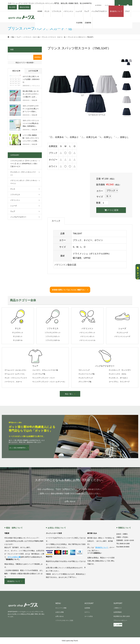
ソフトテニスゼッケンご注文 (64, 620)
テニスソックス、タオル (117, 374)
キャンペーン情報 (61, 608)
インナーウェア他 (39, 374)
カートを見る (89, 616)
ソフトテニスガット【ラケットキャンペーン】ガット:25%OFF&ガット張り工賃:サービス (24, 163)
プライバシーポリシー (120, 620)
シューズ (79, 11)
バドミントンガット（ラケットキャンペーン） (24, 182)
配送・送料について (14, 528)
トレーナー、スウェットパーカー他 (45, 370)
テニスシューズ (122, 333)
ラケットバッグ (84, 370)
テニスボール (18, 340)
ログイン (87, 612)
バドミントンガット (87, 336)
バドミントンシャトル (87, 340)
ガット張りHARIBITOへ (18, 448)
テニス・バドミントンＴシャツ (16, 378)
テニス (47, 11)
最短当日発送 (25, 8)
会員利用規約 (118, 612)
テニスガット (18, 336)
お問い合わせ (70, 501)
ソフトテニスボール (53, 340)
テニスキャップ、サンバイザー (120, 370)
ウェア (87, 11)
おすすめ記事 (33, 71)
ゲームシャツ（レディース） (15, 374)
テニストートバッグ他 (86, 374)
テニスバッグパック (86, 378)
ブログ (127, 11)
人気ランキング (138, 272)
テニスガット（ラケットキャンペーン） (23, 173)
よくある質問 (118, 625)
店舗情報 (88, 23)
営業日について (125, 528)
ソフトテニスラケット (53, 333)
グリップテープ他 (85, 382)
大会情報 (79, 23)
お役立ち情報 (60, 612)
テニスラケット (18, 333)
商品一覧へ (69, 394)
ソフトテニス (56, 11)
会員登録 (87, 608)
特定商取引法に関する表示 (122, 616)
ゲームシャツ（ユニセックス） (16, 370)
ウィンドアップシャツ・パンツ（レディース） (49, 382)
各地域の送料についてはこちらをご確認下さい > (70, 290)
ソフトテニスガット (53, 336)
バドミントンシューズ (122, 336)
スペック (56, 221)
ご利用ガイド (118, 608)
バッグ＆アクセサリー (99, 11)
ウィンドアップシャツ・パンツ (44, 378)
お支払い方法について (57, 528)
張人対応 (12, 8)
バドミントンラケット (87, 333)
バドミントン (68, 11)
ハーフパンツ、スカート (13, 382)
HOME (40, 11)
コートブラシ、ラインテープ (119, 382)
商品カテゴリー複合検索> (25, 63)
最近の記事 (16, 71)
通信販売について (116, 11)
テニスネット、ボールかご (118, 378)
